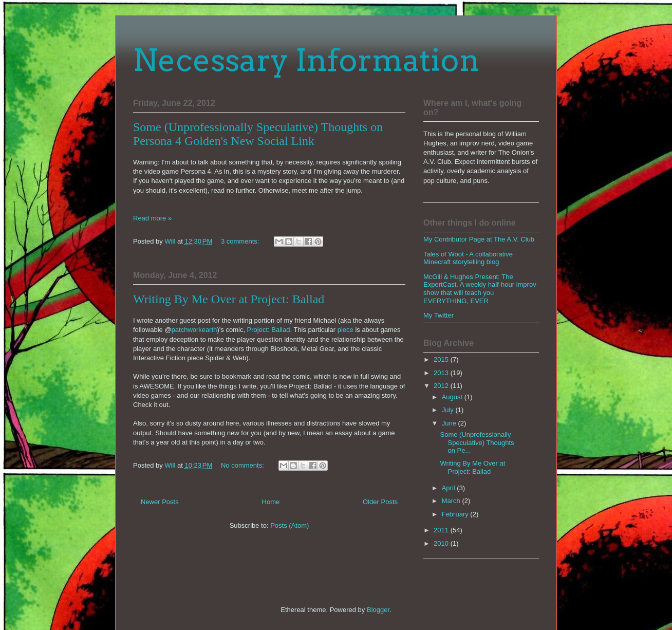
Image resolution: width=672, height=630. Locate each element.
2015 (442, 359)
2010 (442, 543)
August (453, 397)
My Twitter (438, 315)
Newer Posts (160, 502)
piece (346, 330)
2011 (442, 530)
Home (271, 502)
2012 (442, 386)
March (452, 501)
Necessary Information (306, 60)
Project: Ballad (269, 330)
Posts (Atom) (290, 525)
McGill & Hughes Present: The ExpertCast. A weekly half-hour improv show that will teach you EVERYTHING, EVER (480, 289)
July (449, 410)
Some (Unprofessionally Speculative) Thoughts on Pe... (477, 442)
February (456, 514)
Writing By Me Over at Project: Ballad (229, 299)
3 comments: (241, 241)
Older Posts (380, 502)
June (450, 423)
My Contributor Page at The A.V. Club (479, 239)
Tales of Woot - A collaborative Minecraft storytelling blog (468, 258)
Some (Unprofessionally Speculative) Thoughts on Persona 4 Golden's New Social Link (258, 134)
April (450, 488)
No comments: (243, 465)
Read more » (152, 218)
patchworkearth (194, 330)
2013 (442, 373)
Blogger (378, 610)
